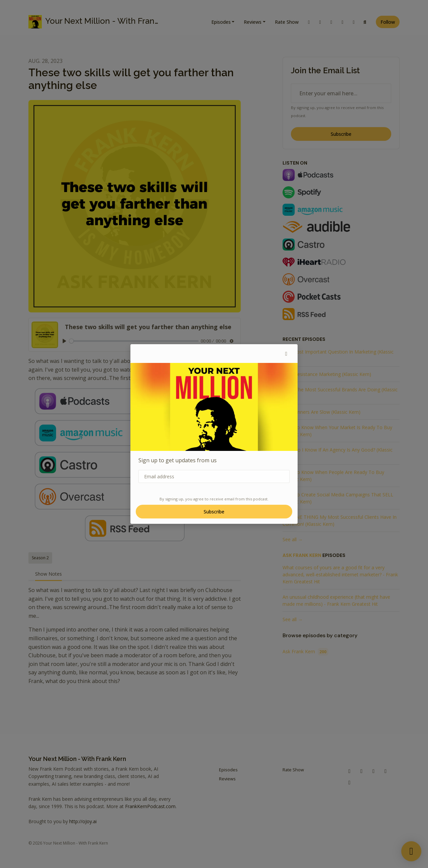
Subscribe (214, 512)
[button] (286, 354)
